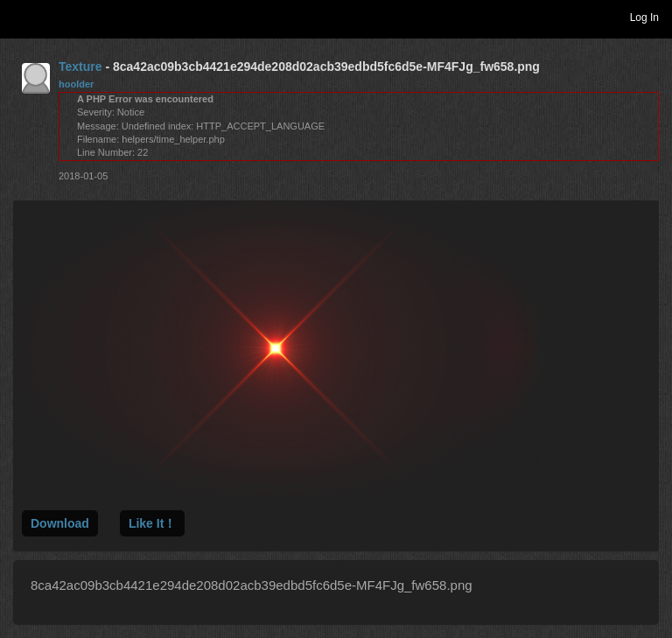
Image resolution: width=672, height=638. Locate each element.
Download (60, 523)
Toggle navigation (21, 17)
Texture (80, 67)
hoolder (76, 84)
